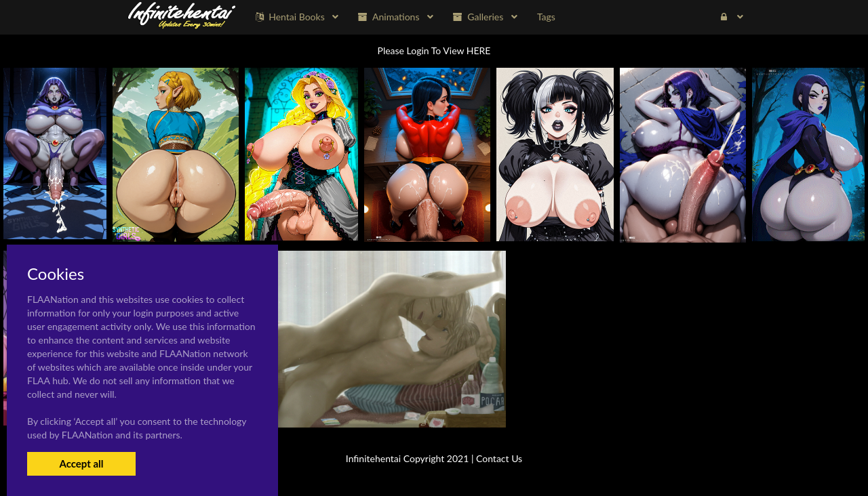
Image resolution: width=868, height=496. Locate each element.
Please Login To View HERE (434, 50)
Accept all (81, 463)
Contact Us (499, 458)
